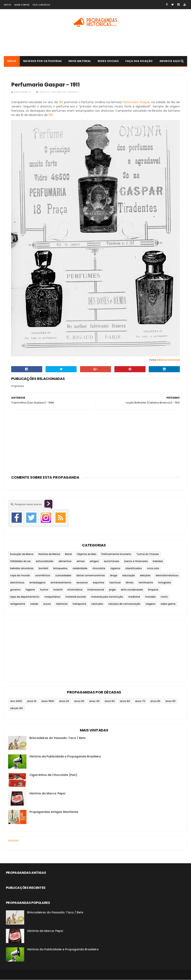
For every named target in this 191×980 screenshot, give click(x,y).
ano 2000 (16, 701)
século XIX (17, 709)
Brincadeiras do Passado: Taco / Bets (58, 738)
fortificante (146, 583)
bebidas (158, 561)
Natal (68, 554)
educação (129, 576)
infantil (58, 590)
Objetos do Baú (87, 554)
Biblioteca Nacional (168, 360)
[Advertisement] (95, 43)
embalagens (37, 583)
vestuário (97, 604)
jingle (112, 590)
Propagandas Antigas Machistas (54, 812)
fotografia (164, 583)
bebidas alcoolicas (22, 568)
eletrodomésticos (167, 576)
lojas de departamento (25, 597)
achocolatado (45, 561)
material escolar (76, 597)
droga (114, 576)
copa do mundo (20, 576)
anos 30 (79, 701)
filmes (130, 583)
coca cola (153, 568)
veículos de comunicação (124, 604)
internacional (96, 590)
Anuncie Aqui (170, 61)
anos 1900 (48, 701)
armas (81, 561)
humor (44, 590)
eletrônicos (17, 583)
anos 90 (170, 701)
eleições (145, 576)
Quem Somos (22, 5)
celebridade (80, 568)
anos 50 (110, 701)
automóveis (112, 561)
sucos (47, 604)
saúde (34, 604)
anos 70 (140, 701)
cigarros (115, 568)
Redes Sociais (108, 61)
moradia (150, 597)
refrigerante (18, 604)
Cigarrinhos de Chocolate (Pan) (53, 775)
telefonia (62, 604)
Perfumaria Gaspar (136, 102)
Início (8, 5)
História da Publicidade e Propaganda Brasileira (65, 757)
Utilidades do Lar (20, 561)
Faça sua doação (139, 61)
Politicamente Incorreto (116, 554)
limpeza (153, 590)
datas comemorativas (91, 576)
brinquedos (60, 568)
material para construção (107, 597)
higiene (30, 590)
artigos (94, 561)
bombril (43, 568)
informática (75, 590)
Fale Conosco (41, 5)
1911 (61, 102)
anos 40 (94, 701)
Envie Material (80, 61)
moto (164, 597)
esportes (99, 583)
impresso (73, 92)
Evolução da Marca (22, 554)
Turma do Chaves (148, 554)
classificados (134, 568)
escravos (82, 583)
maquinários (52, 597)
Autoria (13, 841)
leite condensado (132, 590)
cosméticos (58, 92)
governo (15, 590)
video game (168, 604)
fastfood (115, 583)
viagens (150, 604)
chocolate (99, 568)
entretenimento (61, 583)
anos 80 (155, 701)
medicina (134, 597)
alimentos (65, 561)
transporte (79, 604)
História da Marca (49, 554)
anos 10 (44, 92)
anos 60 (125, 701)
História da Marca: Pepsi (47, 794)
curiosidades (63, 576)
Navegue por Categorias (42, 61)
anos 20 (64, 701)
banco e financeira (136, 561)
